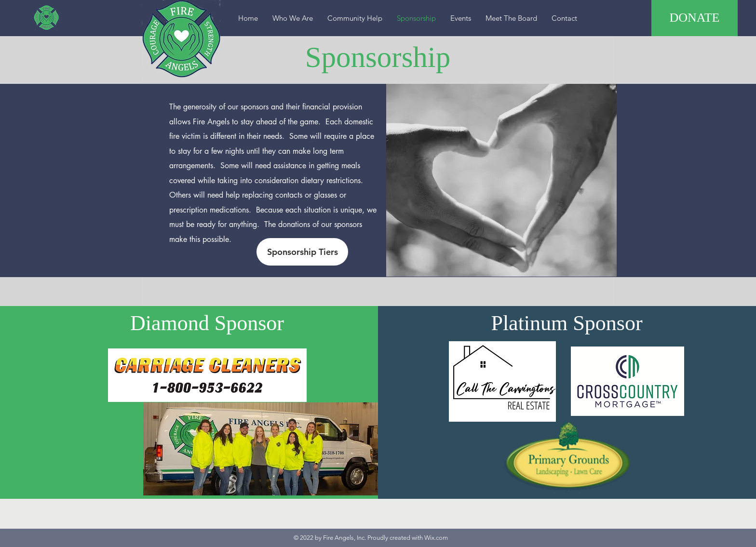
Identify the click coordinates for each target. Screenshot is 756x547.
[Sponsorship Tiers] (302, 252)
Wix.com (436, 538)
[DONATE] (695, 18)
